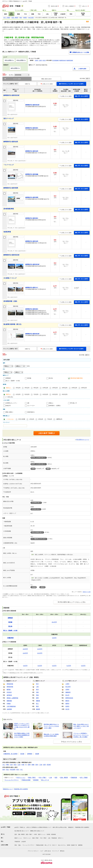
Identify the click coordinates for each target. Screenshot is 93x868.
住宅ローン (61, 838)
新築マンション (18, 838)
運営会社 (62, 851)
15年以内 (55, 388)
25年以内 (74, 388)
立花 (19, 765)
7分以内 (36, 394)
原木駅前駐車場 (9, 209)
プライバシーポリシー (33, 851)
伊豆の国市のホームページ (83, 440)
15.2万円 (40, 653)
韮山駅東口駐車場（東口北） (13, 324)
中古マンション (21, 778)
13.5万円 (40, 649)
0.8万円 (25, 666)
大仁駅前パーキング (10, 278)
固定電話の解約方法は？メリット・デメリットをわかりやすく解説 (51, 726)
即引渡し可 (74, 403)
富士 (37, 704)
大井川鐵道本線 (11, 706)
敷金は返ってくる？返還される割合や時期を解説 (51, 735)
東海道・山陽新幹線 (12, 698)
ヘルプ (42, 851)
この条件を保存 (82, 69)
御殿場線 (9, 701)
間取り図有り (9, 412)
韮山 (8, 770)
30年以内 (84, 388)
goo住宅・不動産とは (20, 827)
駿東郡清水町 (63, 60)
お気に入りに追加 (47, 84)
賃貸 (56, 778)
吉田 (44, 765)
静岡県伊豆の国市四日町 (11, 95)
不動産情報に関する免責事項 (21, 789)
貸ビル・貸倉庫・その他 (13, 381)
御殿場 (38, 701)
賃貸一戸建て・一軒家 (31, 834)
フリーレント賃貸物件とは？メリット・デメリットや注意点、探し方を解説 (81, 735)
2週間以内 (59, 419)
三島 (37, 687)
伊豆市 (44, 60)
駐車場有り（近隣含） (55, 406)
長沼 (37, 689)
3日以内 (41, 419)
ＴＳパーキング (9, 165)
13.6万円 (25, 649)
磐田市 (67, 701)
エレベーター (31, 406)
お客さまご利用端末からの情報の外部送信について (39, 827)
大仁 (4, 765)
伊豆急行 (9, 692)
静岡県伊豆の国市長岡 (11, 188)
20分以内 (65, 394)
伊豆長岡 (13, 770)
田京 (15, 765)
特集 (16, 845)
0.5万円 (54, 638)
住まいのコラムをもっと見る (72, 742)
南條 (33, 765)
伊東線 (9, 704)
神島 (8, 765)
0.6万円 (40, 666)
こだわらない (10, 419)
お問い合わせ (48, 851)
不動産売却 (17, 842)
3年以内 (27, 388)
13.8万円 (25, 653)
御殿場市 (68, 692)
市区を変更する (9, 60)
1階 (28, 403)
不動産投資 (74, 778)
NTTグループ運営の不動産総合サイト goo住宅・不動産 (17, 1)
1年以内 (18, 388)
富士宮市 (68, 687)
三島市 (40, 60)
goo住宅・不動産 (6, 827)
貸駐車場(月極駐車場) (77, 378)
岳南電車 (9, 709)
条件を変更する (15, 68)
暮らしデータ (45, 780)
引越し (20, 845)
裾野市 (67, 704)
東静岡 (38, 709)
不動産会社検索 (26, 780)
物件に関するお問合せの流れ (60, 827)
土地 (51, 778)
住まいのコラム (62, 845)
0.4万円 (69, 666)
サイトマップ (55, 851)
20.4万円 (54, 622)
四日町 (49, 765)
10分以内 (45, 394)
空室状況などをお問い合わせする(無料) (71, 84)
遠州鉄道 (9, 695)
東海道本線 (10, 684)
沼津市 (37, 60)
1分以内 (18, 394)
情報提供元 (71, 827)
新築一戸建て (32, 778)
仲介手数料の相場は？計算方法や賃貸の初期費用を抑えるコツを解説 (22, 735)
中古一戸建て (43, 778)
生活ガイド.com (87, 592)
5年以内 (36, 388)
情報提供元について (8, 789)
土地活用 (23, 842)
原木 (37, 765)
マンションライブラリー (12, 780)
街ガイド (55, 845)
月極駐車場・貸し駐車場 (10, 754)
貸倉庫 (37, 754)
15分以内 (55, 394)
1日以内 (32, 419)
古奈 (11, 765)
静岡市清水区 (69, 698)
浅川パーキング (9, 118)
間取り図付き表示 (46, 79)
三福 (41, 765)
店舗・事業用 (64, 778)
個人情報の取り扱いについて (22, 831)
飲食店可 (8, 406)
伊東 (37, 692)
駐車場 (48, 834)
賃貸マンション (42, 834)
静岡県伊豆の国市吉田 (11, 142)
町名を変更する (21, 60)
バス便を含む (9, 397)
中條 (23, 765)
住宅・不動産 (84, 778)
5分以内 (27, 394)
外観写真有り (31, 412)
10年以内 (45, 388)
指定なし (9, 388)
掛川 (37, 684)
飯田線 (9, 689)
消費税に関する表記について (37, 831)
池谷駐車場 (7, 232)
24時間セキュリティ (11, 403)
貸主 (29, 366)
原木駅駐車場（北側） (11, 301)
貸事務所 (8, 378)
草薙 (37, 695)
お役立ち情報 (4, 845)
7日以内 (50, 419)
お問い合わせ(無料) (82, 96)
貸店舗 (29, 378)
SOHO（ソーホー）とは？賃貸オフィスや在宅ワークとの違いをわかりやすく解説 (22, 726)
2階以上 (51, 403)
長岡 (29, 765)
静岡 (37, 698)
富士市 (67, 695)
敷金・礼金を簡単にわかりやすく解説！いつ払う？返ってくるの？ (81, 726)
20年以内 (65, 388)
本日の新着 (22, 419)
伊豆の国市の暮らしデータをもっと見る (72, 602)
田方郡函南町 (56, 60)
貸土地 (51, 378)
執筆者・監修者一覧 (72, 845)
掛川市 (67, 709)
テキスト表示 (17, 79)
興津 (37, 706)
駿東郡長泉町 (70, 60)
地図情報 (80, 845)
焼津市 (67, 706)
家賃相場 (36, 780)
